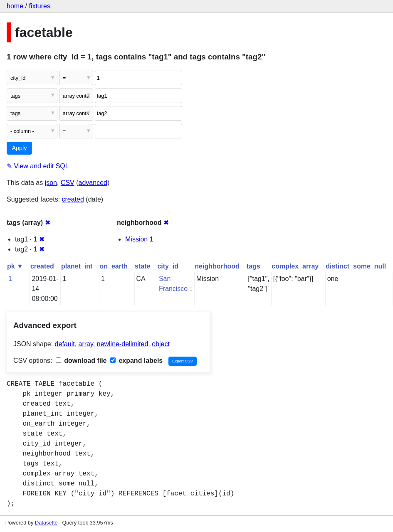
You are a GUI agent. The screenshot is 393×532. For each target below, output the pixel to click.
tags (253, 266)
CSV (68, 183)
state (142, 266)
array (86, 344)
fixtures (40, 6)
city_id (168, 266)
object (161, 344)
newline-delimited (123, 344)
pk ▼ (15, 266)
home (15, 6)
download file (81, 361)
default (65, 344)
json (51, 183)
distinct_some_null (356, 266)
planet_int (77, 266)
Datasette (46, 523)
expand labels (136, 361)
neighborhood (217, 266)
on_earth (114, 266)
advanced (93, 183)
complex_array (295, 266)
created (73, 199)
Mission (136, 239)
